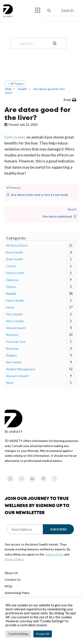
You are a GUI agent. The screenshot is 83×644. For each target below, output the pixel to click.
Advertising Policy (17, 593)
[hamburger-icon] (38, 11)
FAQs (9, 586)
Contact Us (13, 579)
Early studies (15, 137)
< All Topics (16, 84)
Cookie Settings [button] (18, 634)
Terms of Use (54, 554)
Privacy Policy (14, 559)
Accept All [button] (43, 634)
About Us (11, 573)
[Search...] (33, 43)
